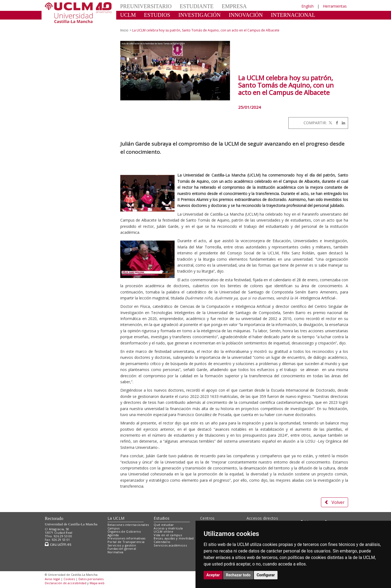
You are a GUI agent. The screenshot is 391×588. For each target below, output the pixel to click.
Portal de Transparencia (126, 542)
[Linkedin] (342, 123)
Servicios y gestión (122, 545)
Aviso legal (52, 579)
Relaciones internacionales (128, 525)
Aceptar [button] (213, 575)
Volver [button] (335, 502)
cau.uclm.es (58, 544)
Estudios (162, 518)
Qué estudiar (164, 525)
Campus (114, 528)
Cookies (69, 579)
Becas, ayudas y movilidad (174, 538)
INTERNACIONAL (293, 15)
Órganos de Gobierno (124, 531)
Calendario (162, 542)
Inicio (124, 30)
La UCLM (116, 518)
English (308, 6)
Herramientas (335, 6)
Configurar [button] (266, 575)
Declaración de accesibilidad (66, 583)
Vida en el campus (168, 535)
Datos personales (91, 579)
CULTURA (133, 23)
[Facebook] (336, 123)
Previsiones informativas (127, 538)
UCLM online (163, 531)
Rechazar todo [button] (238, 575)
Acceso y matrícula (168, 528)
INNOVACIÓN (246, 15)
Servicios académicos (170, 545)
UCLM (128, 15)
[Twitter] (330, 123)
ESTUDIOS (157, 15)
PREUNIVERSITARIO (146, 6)
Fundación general (122, 549)
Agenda (113, 535)
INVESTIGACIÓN (200, 15)
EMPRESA (234, 6)
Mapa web (97, 583)
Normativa (116, 552)
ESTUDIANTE (197, 6)
